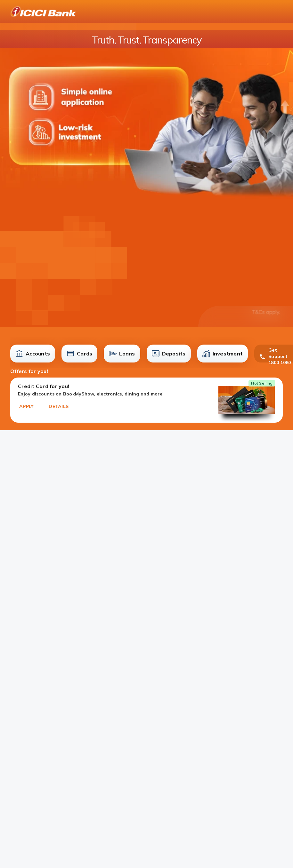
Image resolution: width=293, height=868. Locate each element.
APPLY (26, 406)
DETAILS (59, 406)
